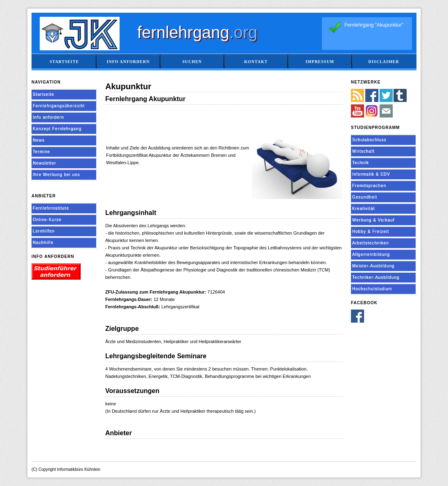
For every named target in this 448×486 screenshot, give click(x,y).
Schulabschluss (369, 140)
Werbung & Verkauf (373, 220)
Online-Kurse (47, 220)
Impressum (320, 62)
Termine (42, 152)
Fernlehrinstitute (51, 208)
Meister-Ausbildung (373, 266)
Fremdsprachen (369, 186)
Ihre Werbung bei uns (56, 175)
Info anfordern (128, 62)
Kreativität (363, 209)
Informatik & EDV (371, 174)
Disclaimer (384, 62)
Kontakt (256, 62)
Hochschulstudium (372, 289)
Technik (361, 163)
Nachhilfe (43, 243)
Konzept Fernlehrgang (57, 129)
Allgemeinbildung (371, 254)
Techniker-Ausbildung (376, 277)
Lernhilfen (44, 231)
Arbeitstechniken (371, 243)
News (39, 140)
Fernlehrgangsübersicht (59, 106)
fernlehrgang (197, 32)
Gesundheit (365, 197)
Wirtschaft (363, 151)
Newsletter (44, 163)
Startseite (64, 62)
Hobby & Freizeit (371, 232)
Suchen (192, 62)
